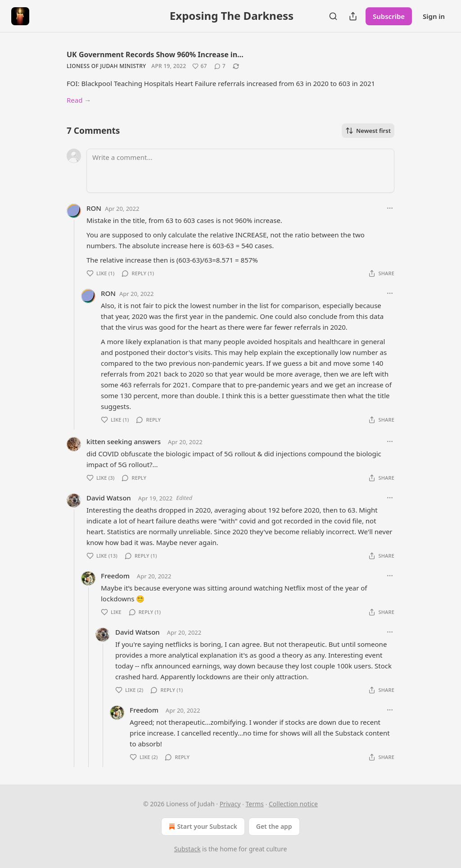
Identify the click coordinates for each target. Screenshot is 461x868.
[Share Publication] (353, 16)
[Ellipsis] (390, 208)
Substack (188, 849)
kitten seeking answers (124, 441)
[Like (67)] (199, 66)
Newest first (368, 131)
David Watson (109, 498)
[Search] (333, 16)
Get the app (274, 826)
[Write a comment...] (240, 171)
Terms (255, 804)
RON (94, 208)
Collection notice (293, 804)
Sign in (434, 16)
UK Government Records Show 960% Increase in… (155, 55)
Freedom (115, 576)
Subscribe (389, 16)
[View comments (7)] (220, 66)
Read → (79, 100)
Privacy (230, 804)
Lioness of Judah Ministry (106, 66)
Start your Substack (202, 827)
